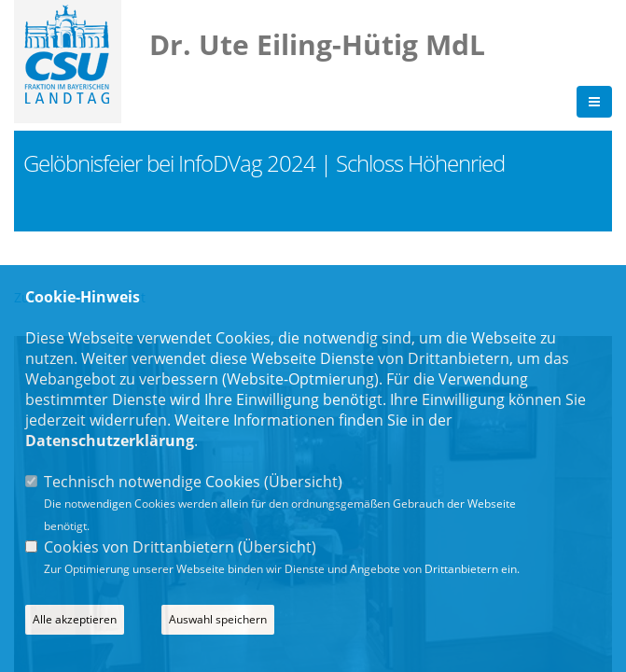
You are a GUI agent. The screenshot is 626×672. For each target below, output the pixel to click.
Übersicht (303, 482)
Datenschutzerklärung (110, 441)
